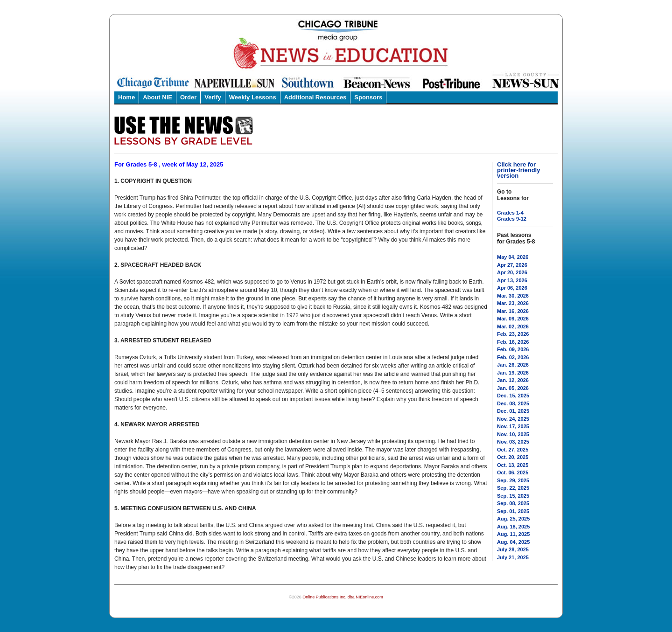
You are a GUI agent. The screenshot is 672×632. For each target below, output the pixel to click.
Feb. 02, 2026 (513, 357)
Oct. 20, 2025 (513, 457)
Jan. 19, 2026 (513, 373)
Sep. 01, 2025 (513, 511)
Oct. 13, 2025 (513, 465)
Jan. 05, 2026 (513, 388)
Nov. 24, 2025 (513, 419)
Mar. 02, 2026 (513, 326)
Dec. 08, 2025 (513, 403)
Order (188, 97)
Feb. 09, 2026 (513, 349)
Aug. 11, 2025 (513, 534)
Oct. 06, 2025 (513, 472)
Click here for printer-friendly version (518, 170)
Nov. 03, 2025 (513, 442)
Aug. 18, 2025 (513, 527)
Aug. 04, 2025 (513, 542)
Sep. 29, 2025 (513, 480)
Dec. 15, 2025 (513, 396)
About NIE (157, 97)
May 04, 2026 (513, 257)
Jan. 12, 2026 (513, 380)
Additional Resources (315, 97)
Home (126, 97)
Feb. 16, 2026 (513, 342)
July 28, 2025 (513, 549)
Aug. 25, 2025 (513, 519)
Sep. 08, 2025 (513, 503)
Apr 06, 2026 (512, 288)
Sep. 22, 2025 (513, 488)
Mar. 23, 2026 (513, 303)
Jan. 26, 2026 (513, 365)
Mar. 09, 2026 (513, 319)
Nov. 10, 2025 (513, 434)
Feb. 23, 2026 (513, 334)
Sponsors (368, 97)
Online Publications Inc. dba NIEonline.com (343, 597)
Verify (213, 97)
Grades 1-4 (510, 213)
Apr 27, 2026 (512, 265)
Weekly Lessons (253, 97)
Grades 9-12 (512, 219)
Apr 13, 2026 (512, 280)
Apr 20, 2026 (512, 272)
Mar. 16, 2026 (513, 311)
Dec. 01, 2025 (513, 411)
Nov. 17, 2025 (513, 426)
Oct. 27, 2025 (513, 450)
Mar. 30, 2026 (513, 296)
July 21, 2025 (513, 557)
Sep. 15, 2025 (513, 496)
